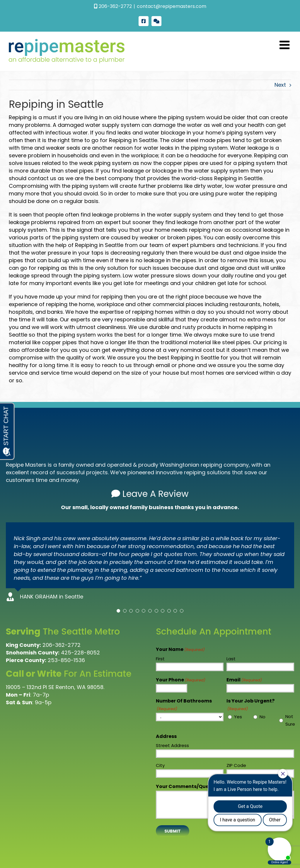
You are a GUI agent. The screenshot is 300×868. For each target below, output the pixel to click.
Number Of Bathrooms (184, 705)
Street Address (172, 745)
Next (280, 85)
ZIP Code (236, 765)
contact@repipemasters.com (172, 6)
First (160, 659)
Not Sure (289, 720)
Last (231, 659)
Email (244, 680)
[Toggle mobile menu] (285, 45)
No (262, 717)
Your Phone (181, 680)
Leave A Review (150, 494)
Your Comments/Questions (201, 787)
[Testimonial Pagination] (118, 611)
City (160, 765)
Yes (238, 717)
